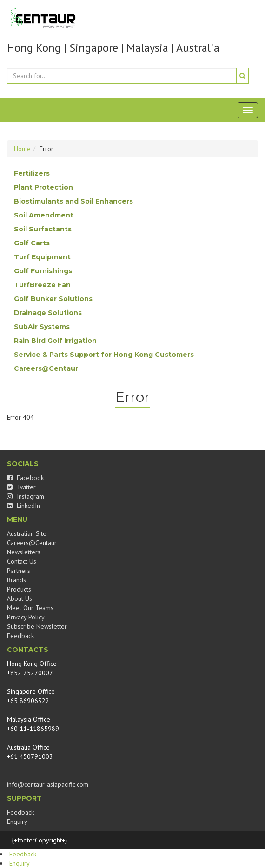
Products (19, 589)
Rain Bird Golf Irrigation (55, 341)
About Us (20, 598)
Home (22, 149)
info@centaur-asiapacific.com (48, 784)
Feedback (20, 636)
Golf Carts (32, 243)
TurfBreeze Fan (42, 285)
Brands (17, 580)
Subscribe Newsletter (37, 626)
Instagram (26, 496)
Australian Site (27, 533)
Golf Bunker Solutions (53, 299)
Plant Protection (43, 187)
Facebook (25, 478)
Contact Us (22, 561)
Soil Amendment (44, 215)
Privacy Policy (26, 617)
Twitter (21, 487)
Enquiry (17, 822)
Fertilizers (32, 173)
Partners (19, 571)
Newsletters (24, 552)
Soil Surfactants (43, 229)
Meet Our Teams (30, 608)
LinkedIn (23, 506)
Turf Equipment (42, 257)
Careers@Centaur (46, 368)
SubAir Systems (42, 327)
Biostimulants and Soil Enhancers (73, 201)
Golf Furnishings (43, 271)
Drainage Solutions (48, 313)
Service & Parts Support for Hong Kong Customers (104, 355)
